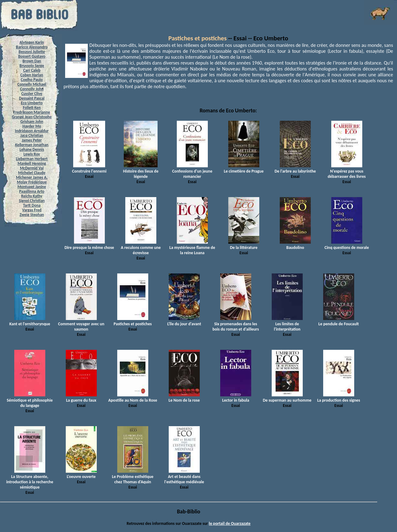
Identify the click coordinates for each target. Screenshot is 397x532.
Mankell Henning (32, 163)
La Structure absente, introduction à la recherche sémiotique (30, 479)
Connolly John (32, 89)
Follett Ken (32, 108)
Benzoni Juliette (32, 52)
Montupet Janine (32, 187)
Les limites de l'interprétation (287, 324)
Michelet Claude (32, 173)
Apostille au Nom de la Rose (133, 398)
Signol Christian (32, 201)
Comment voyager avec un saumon (81, 324)
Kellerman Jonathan (32, 145)
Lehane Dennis (32, 149)
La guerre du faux (81, 398)
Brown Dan (32, 61)
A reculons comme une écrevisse (141, 248)
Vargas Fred (32, 210)
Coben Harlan (32, 75)
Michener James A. (32, 177)
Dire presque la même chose (89, 245)
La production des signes (339, 398)
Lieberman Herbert (32, 159)
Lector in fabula (236, 398)
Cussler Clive (32, 94)
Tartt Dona (32, 205)
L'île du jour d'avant (184, 321)
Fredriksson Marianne (32, 112)
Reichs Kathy (32, 196)
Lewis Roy (32, 154)
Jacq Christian (32, 135)
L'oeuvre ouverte (81, 474)
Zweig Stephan (32, 215)
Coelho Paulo (32, 80)
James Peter (32, 140)
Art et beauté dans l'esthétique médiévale (184, 477)
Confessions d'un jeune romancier (192, 171)
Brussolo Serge (32, 66)
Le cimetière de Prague (244, 169)
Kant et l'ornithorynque (30, 321)
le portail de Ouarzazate (230, 523)
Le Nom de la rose (184, 398)
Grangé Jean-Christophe (32, 117)
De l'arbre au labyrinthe (295, 169)
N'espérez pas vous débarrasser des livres (347, 171)
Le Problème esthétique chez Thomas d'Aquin (133, 477)
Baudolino (295, 245)
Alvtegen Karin (32, 42)
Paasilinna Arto (32, 191)
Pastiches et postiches (198, 38)
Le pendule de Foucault (339, 321)
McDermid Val (32, 168)
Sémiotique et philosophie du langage (30, 400)
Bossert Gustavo (32, 56)
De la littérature (244, 245)
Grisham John (32, 122)
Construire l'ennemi (89, 169)
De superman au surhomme (287, 398)
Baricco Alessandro (32, 47)
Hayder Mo (32, 126)
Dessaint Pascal (32, 98)
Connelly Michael (32, 84)
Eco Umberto (32, 103)
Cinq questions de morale (347, 245)
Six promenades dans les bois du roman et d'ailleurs (236, 324)
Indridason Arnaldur (32, 131)
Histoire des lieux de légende (141, 171)
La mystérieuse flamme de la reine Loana (192, 248)
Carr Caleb (32, 70)
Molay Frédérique (32, 182)
